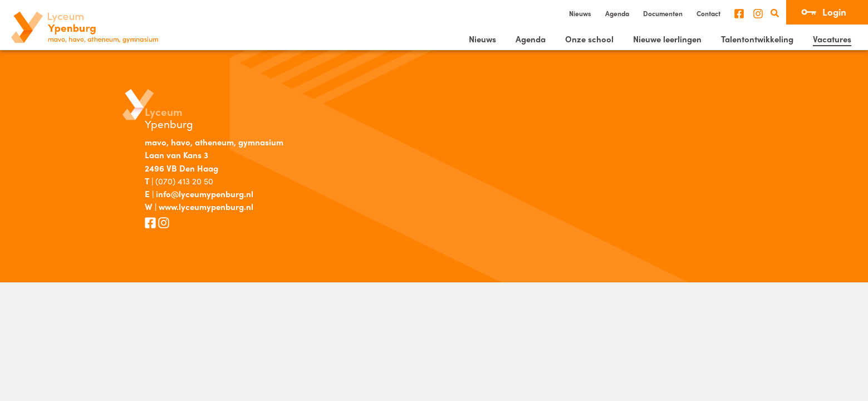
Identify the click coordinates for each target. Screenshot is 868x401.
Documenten (663, 13)
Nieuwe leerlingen (667, 39)
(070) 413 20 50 (184, 181)
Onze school (589, 39)
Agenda (617, 13)
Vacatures (832, 39)
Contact (708, 13)
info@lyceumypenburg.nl (205, 194)
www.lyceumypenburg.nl (206, 207)
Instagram (758, 14)
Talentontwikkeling (757, 39)
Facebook (739, 14)
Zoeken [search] (775, 13)
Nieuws (580, 13)
